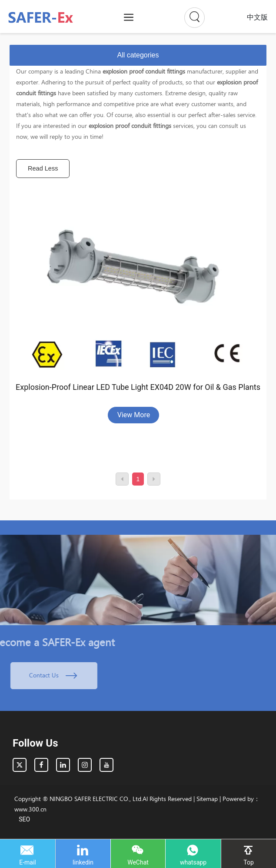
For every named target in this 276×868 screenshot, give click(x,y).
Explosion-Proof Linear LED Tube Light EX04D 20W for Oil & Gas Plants (138, 387)
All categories (138, 55)
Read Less (43, 168)
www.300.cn (30, 809)
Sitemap (207, 799)
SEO (24, 819)
